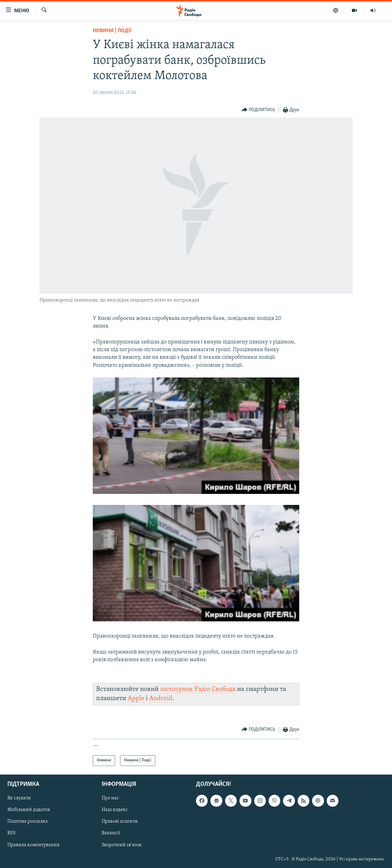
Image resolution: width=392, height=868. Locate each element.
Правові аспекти (120, 821)
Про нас (110, 798)
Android (161, 698)
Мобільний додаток (29, 810)
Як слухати (19, 798)
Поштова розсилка (28, 821)
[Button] (258, 110)
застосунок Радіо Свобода (198, 689)
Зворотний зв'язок (122, 845)
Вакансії (111, 833)
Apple (136, 698)
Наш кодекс (115, 810)
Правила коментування (33, 845)
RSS (11, 833)
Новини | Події (112, 31)
